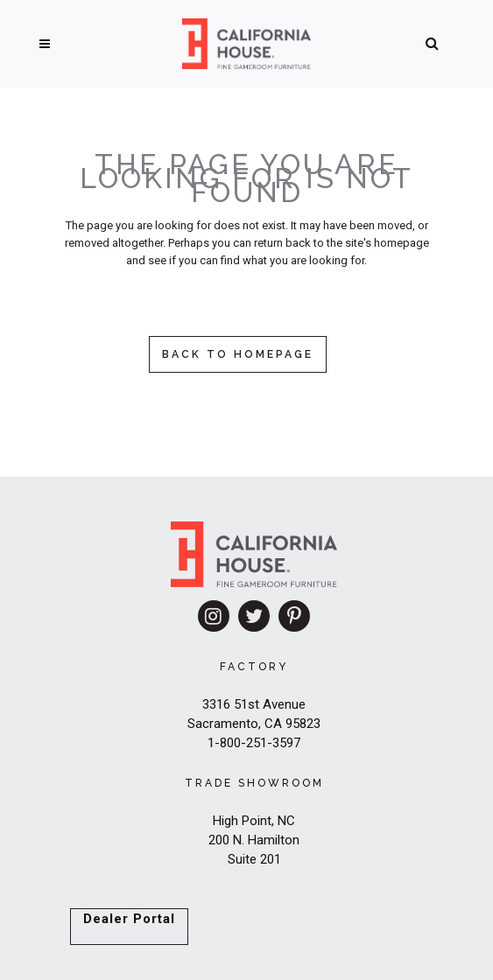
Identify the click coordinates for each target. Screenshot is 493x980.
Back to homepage (238, 354)
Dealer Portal (129, 919)
